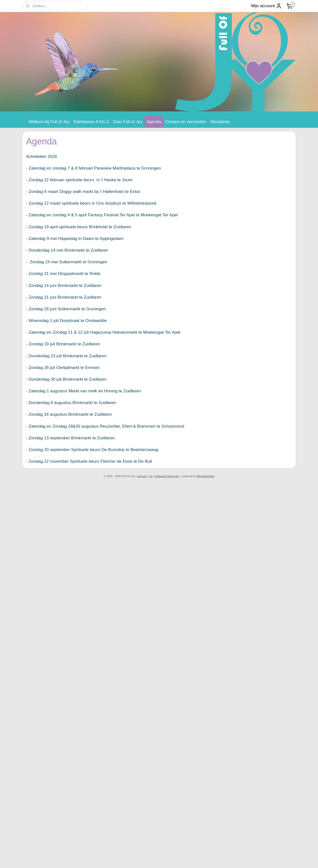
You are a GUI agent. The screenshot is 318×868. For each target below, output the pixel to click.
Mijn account (266, 6)
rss (151, 476)
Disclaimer (220, 122)
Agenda (154, 122)
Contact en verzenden (186, 122)
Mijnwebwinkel (206, 476)
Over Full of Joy (128, 122)
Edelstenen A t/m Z (91, 122)
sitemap (142, 476)
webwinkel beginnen (167, 476)
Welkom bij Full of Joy (49, 122)
